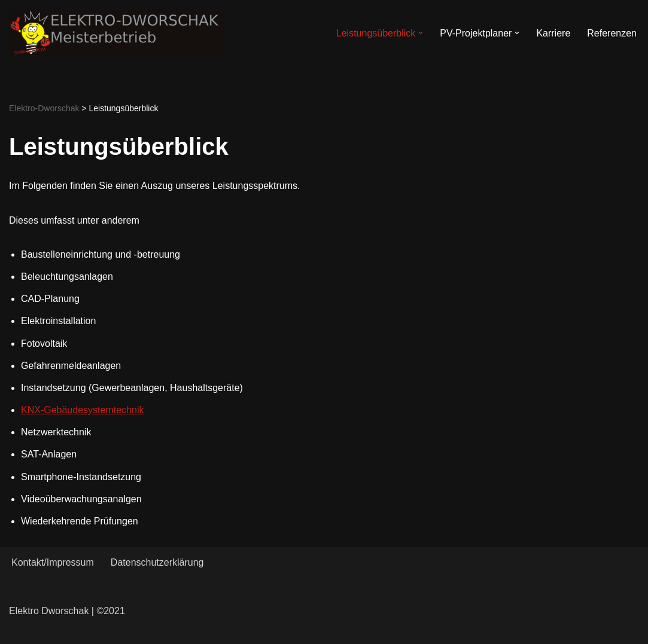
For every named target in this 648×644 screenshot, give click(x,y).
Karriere (553, 33)
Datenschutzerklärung (157, 562)
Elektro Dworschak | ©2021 (67, 611)
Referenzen (612, 33)
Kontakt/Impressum (53, 562)
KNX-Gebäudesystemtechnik (82, 410)
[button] (421, 33)
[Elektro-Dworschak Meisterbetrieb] (117, 33)
